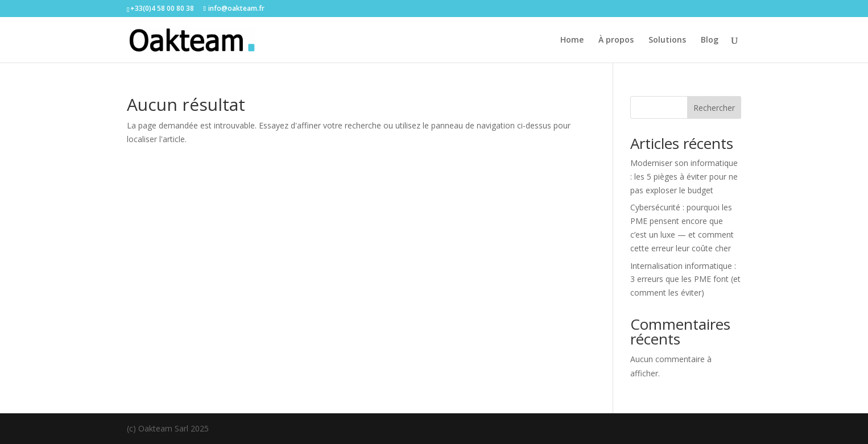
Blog (710, 40)
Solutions (667, 40)
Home (572, 40)
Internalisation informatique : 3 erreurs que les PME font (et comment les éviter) (685, 279)
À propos (616, 40)
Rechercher (714, 108)
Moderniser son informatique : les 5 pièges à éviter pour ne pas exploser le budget (684, 177)
